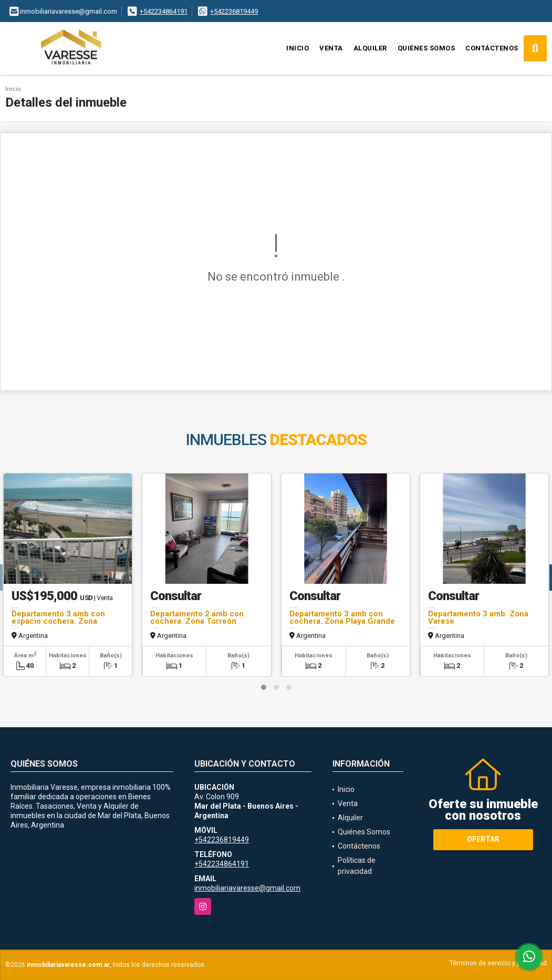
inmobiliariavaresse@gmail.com (247, 888)
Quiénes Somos (426, 48)
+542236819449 (234, 11)
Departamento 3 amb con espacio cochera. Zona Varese (58, 621)
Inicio (298, 48)
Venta (331, 48)
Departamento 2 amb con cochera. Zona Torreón (197, 617)
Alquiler (370, 48)
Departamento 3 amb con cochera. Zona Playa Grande (342, 617)
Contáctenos (492, 48)
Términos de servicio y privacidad (498, 963)
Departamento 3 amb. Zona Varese (478, 617)
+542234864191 (164, 11)
